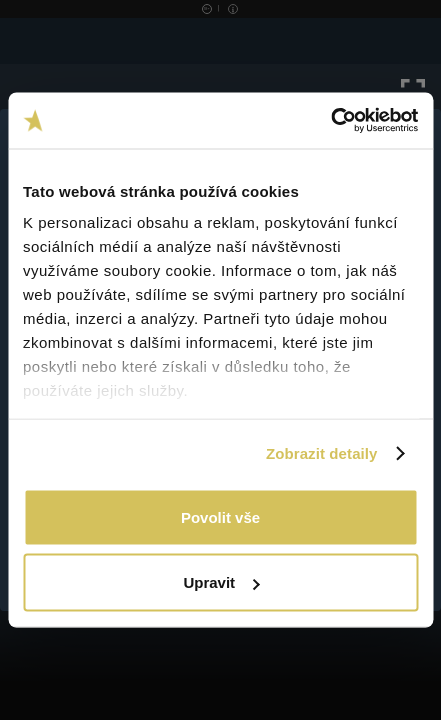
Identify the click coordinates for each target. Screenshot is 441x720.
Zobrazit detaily (322, 453)
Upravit (221, 582)
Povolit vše (220, 516)
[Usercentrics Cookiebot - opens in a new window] (330, 121)
